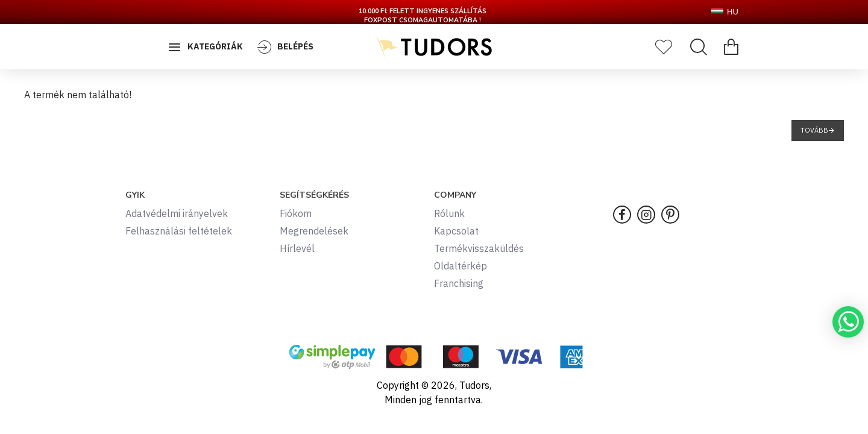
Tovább (814, 130)
